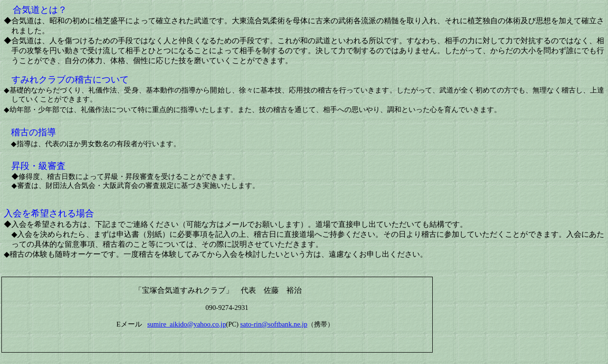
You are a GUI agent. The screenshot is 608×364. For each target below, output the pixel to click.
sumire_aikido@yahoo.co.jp (187, 324)
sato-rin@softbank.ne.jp (274, 324)
